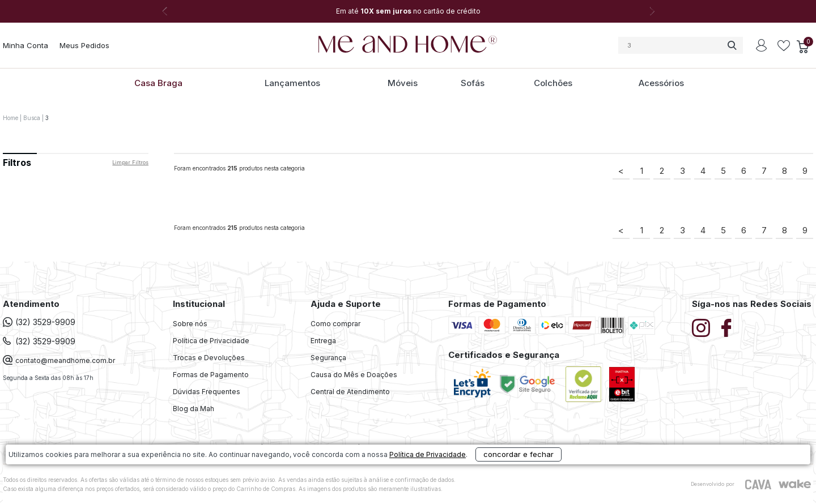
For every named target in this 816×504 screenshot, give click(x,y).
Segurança (328, 358)
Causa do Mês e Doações (354, 375)
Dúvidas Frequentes (207, 392)
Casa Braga (158, 83)
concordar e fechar (564, 484)
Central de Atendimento (350, 392)
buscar (732, 45)
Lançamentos (292, 83)
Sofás (473, 83)
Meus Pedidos (84, 45)
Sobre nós (190, 324)
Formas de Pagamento (211, 375)
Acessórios (661, 83)
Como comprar (335, 324)
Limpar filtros (130, 162)
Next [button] (652, 11)
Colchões (553, 83)
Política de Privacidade (211, 341)
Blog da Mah (194, 409)
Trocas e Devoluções (209, 358)
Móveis (403, 83)
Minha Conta (25, 45)
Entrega (323, 341)
